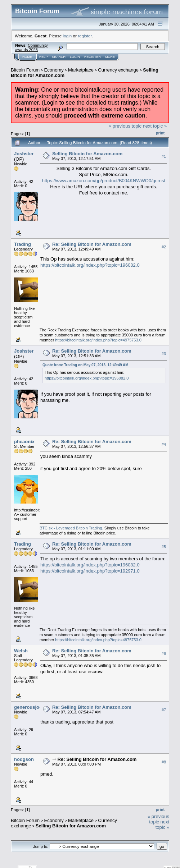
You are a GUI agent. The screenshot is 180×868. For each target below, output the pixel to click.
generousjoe (28, 707)
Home (27, 57)
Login (75, 57)
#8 (164, 762)
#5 (164, 547)
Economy (54, 70)
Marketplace (81, 70)
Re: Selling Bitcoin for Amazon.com (92, 244)
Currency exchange (118, 70)
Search (59, 57)
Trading (22, 244)
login (67, 36)
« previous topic (125, 126)
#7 (164, 710)
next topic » (155, 126)
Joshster (24, 154)
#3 (164, 354)
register (85, 36)
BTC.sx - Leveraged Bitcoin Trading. (71, 528)
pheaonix (24, 442)
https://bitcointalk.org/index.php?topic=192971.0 (90, 571)
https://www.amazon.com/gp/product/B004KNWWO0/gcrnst (104, 181)
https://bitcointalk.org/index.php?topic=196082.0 (90, 265)
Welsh (21, 651)
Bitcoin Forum (25, 70)
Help (44, 57)
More (110, 57)
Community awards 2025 (31, 47)
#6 (164, 653)
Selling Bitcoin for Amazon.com (87, 154)
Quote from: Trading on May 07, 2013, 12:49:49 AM (85, 365)
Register (93, 57)
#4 (164, 444)
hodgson (24, 759)
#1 (164, 156)
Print (160, 133)
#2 (164, 247)
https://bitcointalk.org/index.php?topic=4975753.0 (98, 340)
